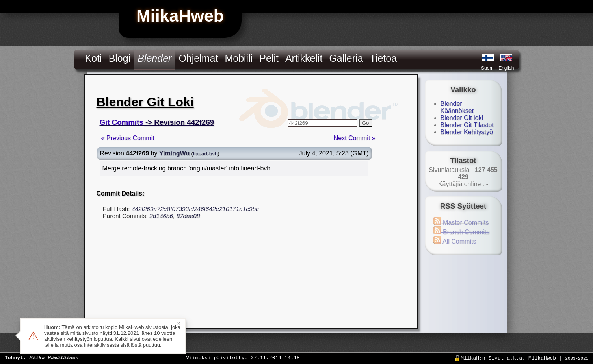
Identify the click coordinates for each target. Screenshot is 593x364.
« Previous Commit (128, 138)
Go (366, 123)
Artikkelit (304, 58)
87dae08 (188, 216)
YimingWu (174, 153)
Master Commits (461, 223)
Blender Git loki (462, 118)
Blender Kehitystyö (467, 132)
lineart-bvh (205, 154)
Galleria (346, 58)
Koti (94, 58)
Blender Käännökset (457, 107)
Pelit (269, 58)
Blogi (120, 58)
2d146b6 (161, 216)
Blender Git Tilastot (467, 125)
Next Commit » (355, 138)
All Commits (455, 241)
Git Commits (122, 122)
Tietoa (384, 58)
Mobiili (239, 58)
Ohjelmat (198, 58)
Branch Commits (462, 232)
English (506, 68)
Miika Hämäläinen (54, 357)
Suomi (488, 68)
